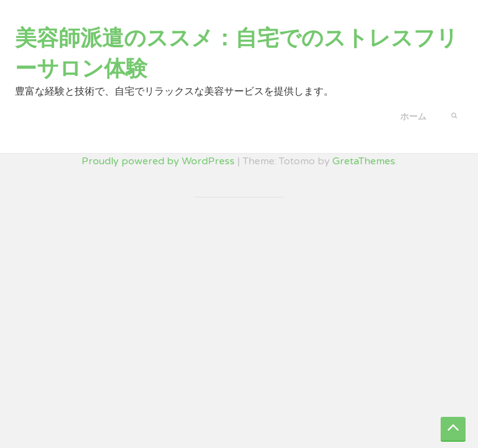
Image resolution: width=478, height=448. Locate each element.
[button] (454, 114)
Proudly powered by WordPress (158, 161)
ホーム (413, 117)
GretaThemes (364, 161)
